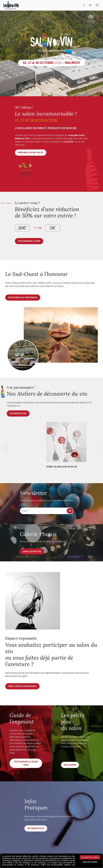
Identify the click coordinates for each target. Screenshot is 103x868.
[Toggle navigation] (97, 5)
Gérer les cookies (90, 862)
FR (90, 5)
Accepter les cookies (90, 857)
